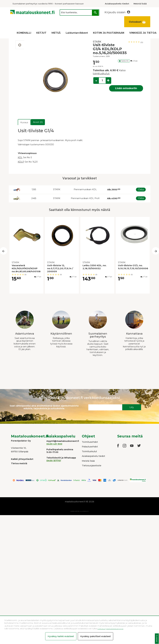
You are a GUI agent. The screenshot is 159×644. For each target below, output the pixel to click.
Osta (141, 190)
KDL (20, 157)
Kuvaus (24, 122)
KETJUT (41, 33)
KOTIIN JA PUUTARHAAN (109, 33)
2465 (34, 198)
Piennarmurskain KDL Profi (85, 198)
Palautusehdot (90, 447)
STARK (97, 42)
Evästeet (157, 639)
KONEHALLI (24, 33)
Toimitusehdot (90, 442)
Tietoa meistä (19, 463)
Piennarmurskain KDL (85, 189)
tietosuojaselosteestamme (110, 629)
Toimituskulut (89, 451)
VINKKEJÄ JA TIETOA (143, 33)
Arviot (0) (38, 122)
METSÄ (56, 33)
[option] (20, 45)
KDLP (21, 162)
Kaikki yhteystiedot (22, 459)
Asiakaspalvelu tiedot (93, 456)
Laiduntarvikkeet (77, 33)
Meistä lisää (88, 461)
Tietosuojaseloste (92, 466)
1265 (34, 189)
